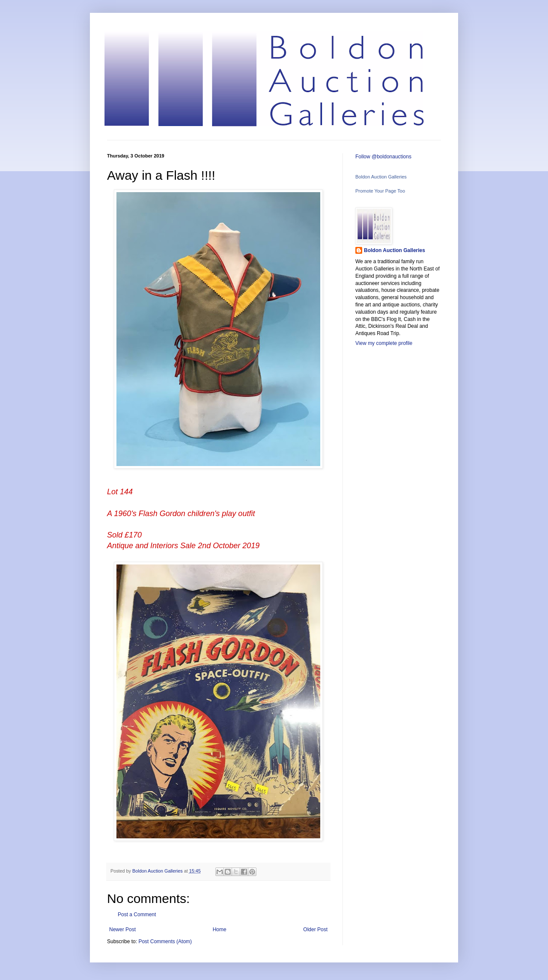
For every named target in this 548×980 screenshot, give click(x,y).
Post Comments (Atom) (165, 941)
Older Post (315, 930)
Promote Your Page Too (380, 191)
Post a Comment (137, 915)
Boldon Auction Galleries (381, 177)
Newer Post (122, 930)
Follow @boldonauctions (383, 157)
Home (220, 930)
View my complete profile (384, 343)
